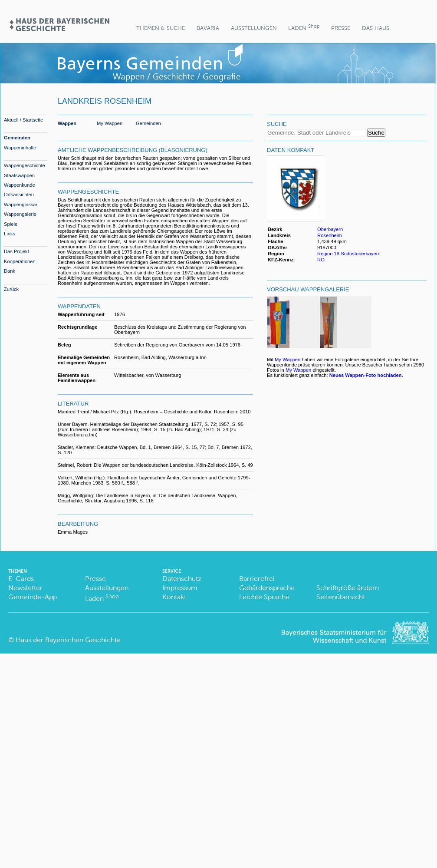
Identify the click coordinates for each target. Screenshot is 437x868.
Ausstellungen (254, 28)
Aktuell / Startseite (23, 120)
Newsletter (25, 588)
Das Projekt (16, 251)
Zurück (11, 289)
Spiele (11, 224)
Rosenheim (330, 235)
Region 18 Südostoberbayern (349, 254)
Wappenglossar (21, 205)
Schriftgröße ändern (348, 588)
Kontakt (174, 597)
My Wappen (110, 123)
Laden (304, 27)
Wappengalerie (20, 214)
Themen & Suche (161, 28)
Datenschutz (182, 579)
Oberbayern (330, 229)
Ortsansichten (19, 195)
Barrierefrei (257, 579)
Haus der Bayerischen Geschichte (68, 640)
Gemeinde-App (33, 597)
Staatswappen (19, 175)
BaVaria (208, 28)
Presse (341, 28)
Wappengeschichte (25, 165)
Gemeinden (17, 138)
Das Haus (376, 28)
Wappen (67, 123)
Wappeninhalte (20, 148)
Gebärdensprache (267, 588)
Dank (10, 271)
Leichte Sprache (264, 597)
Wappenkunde (20, 185)
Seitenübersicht (341, 597)
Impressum (180, 588)
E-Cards (21, 579)
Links (10, 234)
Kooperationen (20, 261)
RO (321, 260)
